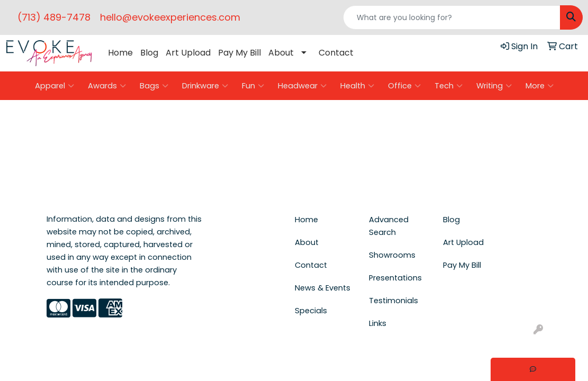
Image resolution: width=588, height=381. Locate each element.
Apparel (55, 86)
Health (357, 86)
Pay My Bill (239, 53)
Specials (311, 311)
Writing (494, 86)
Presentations (395, 278)
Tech (449, 86)
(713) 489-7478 (54, 17)
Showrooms (392, 255)
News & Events (323, 288)
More (540, 86)
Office (404, 86)
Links (378, 323)
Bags (154, 86)
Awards (107, 86)
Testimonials (393, 301)
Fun (253, 86)
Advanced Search (389, 226)
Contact (336, 53)
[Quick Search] (452, 17)
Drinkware (205, 86)
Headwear (302, 86)
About (281, 53)
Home (120, 53)
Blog (149, 53)
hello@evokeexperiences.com (170, 17)
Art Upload (188, 53)
